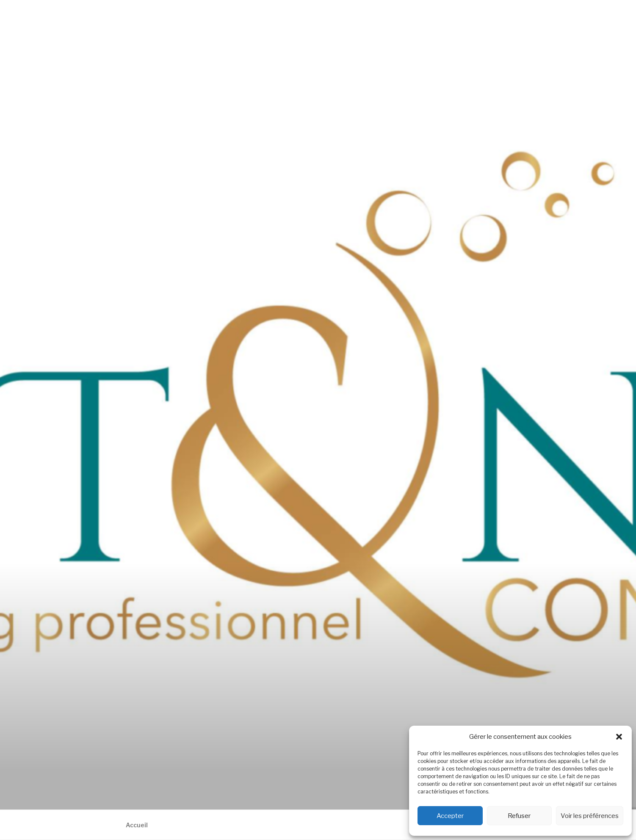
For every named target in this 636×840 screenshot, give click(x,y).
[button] (619, 737)
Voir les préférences (590, 816)
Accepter (450, 816)
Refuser (519, 816)
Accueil (137, 825)
